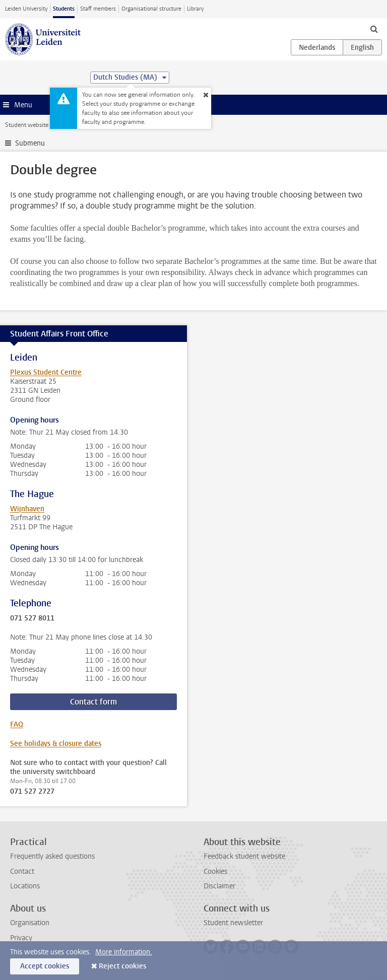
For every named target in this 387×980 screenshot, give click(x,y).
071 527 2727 (32, 792)
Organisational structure (151, 9)
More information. (124, 952)
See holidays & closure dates (56, 744)
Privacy (21, 938)
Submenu (30, 143)
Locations (25, 886)
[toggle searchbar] (374, 29)
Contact (22, 871)
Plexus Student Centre (46, 372)
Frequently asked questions (52, 856)
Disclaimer (219, 886)
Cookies (215, 871)
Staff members (98, 9)
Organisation (30, 923)
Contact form (93, 702)
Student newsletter (233, 923)
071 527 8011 (32, 618)
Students (64, 9)
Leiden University (26, 9)
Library (195, 9)
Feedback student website (244, 856)
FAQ (17, 724)
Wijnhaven (27, 509)
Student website (27, 125)
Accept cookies (45, 966)
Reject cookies (122, 966)
